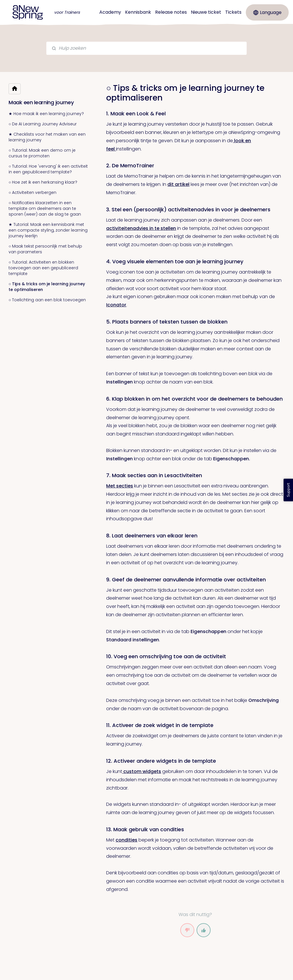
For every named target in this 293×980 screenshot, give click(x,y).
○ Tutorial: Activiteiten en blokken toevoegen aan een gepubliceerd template (43, 268)
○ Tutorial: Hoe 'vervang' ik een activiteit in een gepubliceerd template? (48, 169)
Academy (110, 12)
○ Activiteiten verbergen (32, 192)
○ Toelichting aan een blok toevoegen (47, 300)
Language (267, 12)
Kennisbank (138, 12)
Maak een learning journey (41, 102)
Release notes (171, 12)
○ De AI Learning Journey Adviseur (43, 124)
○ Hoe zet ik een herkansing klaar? (43, 182)
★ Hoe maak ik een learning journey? (46, 114)
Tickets (233, 12)
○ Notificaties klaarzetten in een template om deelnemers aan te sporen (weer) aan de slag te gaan (45, 208)
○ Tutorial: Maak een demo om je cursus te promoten (42, 153)
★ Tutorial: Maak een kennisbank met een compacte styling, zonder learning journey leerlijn (48, 230)
